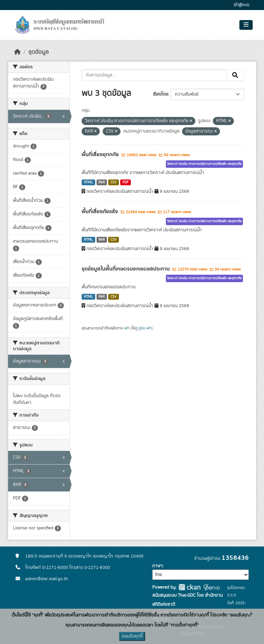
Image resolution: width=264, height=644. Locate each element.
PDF (126, 182)
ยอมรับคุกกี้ (132, 636)
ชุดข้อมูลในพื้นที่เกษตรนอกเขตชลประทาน (126, 269)
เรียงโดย (161, 94)
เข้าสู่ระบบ (241, 5)
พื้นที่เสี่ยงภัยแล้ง (100, 212)
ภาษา (157, 566)
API (127, 328)
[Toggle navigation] (246, 25)
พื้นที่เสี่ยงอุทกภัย (101, 155)
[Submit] (236, 75)
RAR (102, 182)
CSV (114, 182)
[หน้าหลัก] (17, 52)
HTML (88, 182)
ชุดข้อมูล (38, 52)
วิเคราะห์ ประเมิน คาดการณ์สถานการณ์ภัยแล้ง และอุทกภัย (204, 164)
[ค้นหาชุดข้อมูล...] (154, 75)
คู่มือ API (145, 328)
